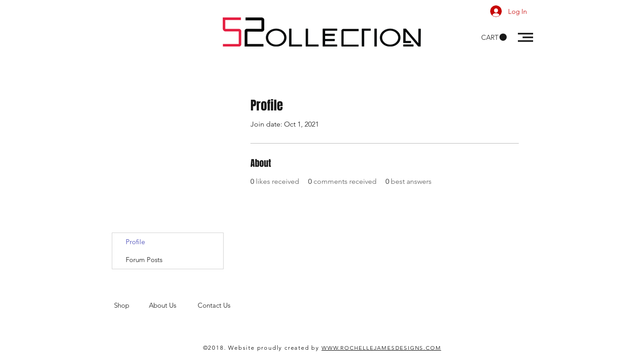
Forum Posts (144, 260)
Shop (131, 305)
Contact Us (215, 305)
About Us (173, 305)
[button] (494, 37)
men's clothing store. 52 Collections (167, 314)
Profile (135, 242)
